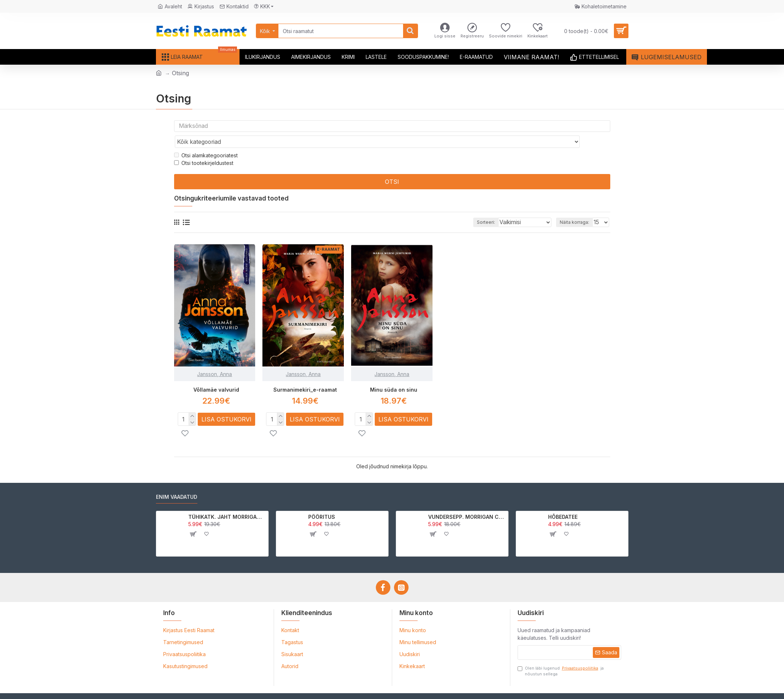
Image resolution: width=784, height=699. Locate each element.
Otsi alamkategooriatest (206, 142)
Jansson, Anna (214, 360)
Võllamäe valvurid (216, 375)
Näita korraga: (576, 208)
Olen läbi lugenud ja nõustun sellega (561, 656)
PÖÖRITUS (322, 502)
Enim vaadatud (177, 483)
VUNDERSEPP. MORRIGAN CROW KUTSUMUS (467, 502)
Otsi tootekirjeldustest (204, 149)
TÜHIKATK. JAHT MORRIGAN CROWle (227, 502)
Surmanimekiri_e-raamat (305, 375)
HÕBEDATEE (563, 502)
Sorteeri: (493, 208)
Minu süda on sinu (394, 375)
